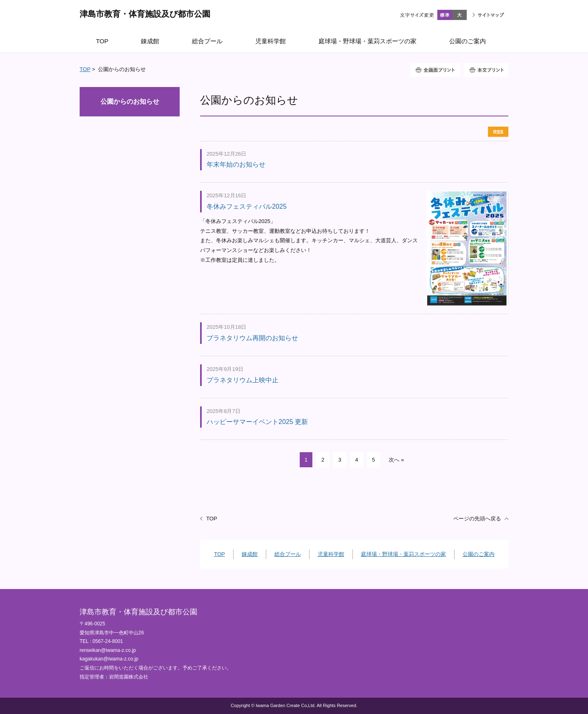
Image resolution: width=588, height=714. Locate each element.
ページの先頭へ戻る (477, 519)
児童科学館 (331, 554)
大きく (459, 15)
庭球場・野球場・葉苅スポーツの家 (403, 554)
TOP (85, 69)
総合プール (288, 554)
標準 (445, 15)
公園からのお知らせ (130, 102)
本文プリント (486, 70)
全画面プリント (435, 70)
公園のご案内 (479, 554)
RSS (498, 132)
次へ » (396, 460)
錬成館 (250, 554)
